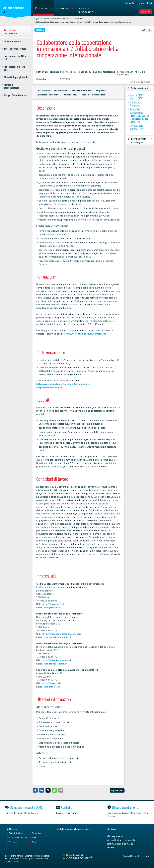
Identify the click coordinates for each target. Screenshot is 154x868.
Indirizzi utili (70, 95)
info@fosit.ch (52, 687)
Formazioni (37, 833)
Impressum (145, 856)
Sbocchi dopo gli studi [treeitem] (16, 77)
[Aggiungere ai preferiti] (149, 30)
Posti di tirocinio (16, 833)
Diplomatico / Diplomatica (136, 104)
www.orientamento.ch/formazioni (87, 334)
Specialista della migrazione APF (137, 127)
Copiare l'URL (117, 790)
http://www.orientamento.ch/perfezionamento (63, 384)
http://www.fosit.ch (53, 683)
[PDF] (144, 30)
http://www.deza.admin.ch (57, 660)
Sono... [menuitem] (146, 12)
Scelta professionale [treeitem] (15, 49)
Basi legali (135, 856)
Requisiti (101, 90)
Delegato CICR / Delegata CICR (137, 97)
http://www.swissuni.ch (49, 387)
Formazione (61, 90)
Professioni (55, 19)
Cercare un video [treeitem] (12, 41)
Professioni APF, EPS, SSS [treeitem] (15, 68)
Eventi (35, 842)
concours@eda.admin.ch (58, 637)
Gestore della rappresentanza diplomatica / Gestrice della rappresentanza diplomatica (139, 116)
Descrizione (43, 90)
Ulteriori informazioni (94, 95)
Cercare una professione (72, 19)
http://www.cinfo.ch (53, 604)
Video (34, 838)
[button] (35, 790)
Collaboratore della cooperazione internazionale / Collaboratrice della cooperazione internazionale (84, 22)
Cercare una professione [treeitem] (10, 32)
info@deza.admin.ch (55, 664)
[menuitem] (44, 8)
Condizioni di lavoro (48, 95)
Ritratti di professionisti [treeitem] (11, 86)
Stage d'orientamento (18, 838)
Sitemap (127, 856)
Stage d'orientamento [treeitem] (15, 95)
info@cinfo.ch (52, 607)
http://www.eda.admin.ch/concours (62, 634)
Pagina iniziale (41, 19)
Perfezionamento (81, 90)
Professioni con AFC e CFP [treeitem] (15, 58)
